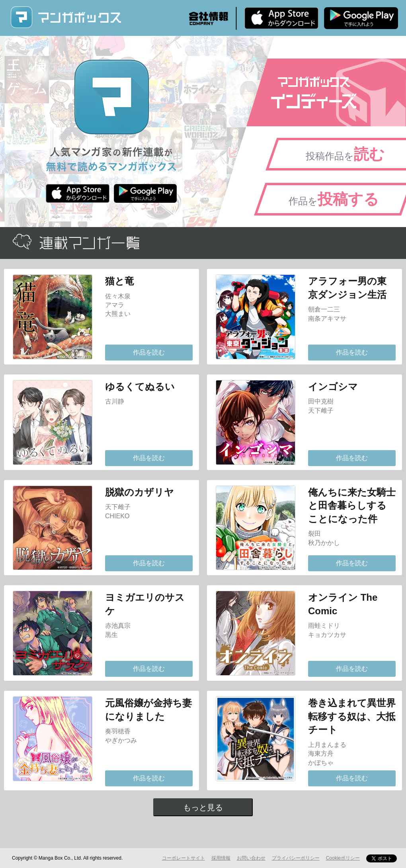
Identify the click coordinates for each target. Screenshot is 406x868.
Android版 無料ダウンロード (361, 18)
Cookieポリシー (343, 858)
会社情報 (209, 18)
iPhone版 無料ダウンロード (281, 18)
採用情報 (221, 858)
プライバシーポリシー (296, 858)
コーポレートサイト (183, 858)
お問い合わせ (251, 858)
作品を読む (149, 352)
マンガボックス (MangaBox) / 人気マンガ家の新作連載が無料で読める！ (66, 17)
